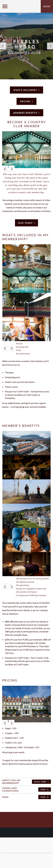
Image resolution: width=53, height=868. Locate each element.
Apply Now (40, 782)
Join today (25, 223)
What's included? (25, 90)
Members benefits (25, 113)
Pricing (25, 102)
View (43, 790)
